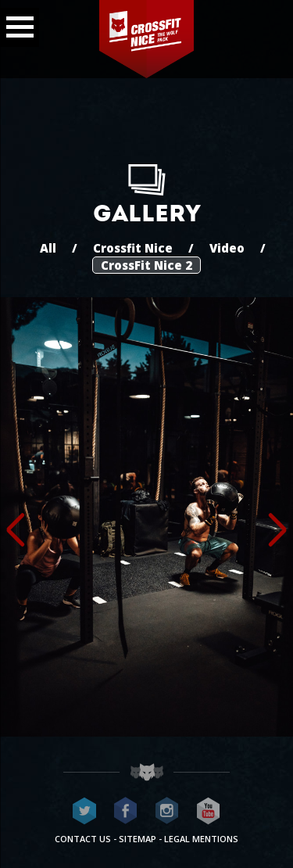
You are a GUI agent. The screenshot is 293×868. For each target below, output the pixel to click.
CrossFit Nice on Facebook (126, 811)
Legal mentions (201, 839)
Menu (17, 23)
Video (227, 248)
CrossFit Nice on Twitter (84, 811)
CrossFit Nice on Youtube (209, 811)
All (48, 248)
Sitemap (138, 839)
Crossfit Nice (133, 248)
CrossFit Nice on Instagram (167, 811)
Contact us (83, 839)
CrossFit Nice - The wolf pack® (146, 39)
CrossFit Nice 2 (146, 265)
